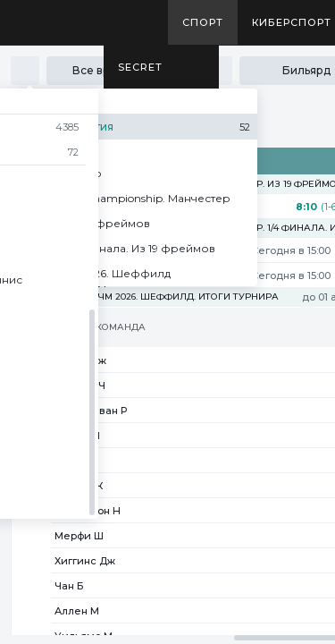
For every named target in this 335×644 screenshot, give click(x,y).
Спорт (203, 22)
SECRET (140, 67)
